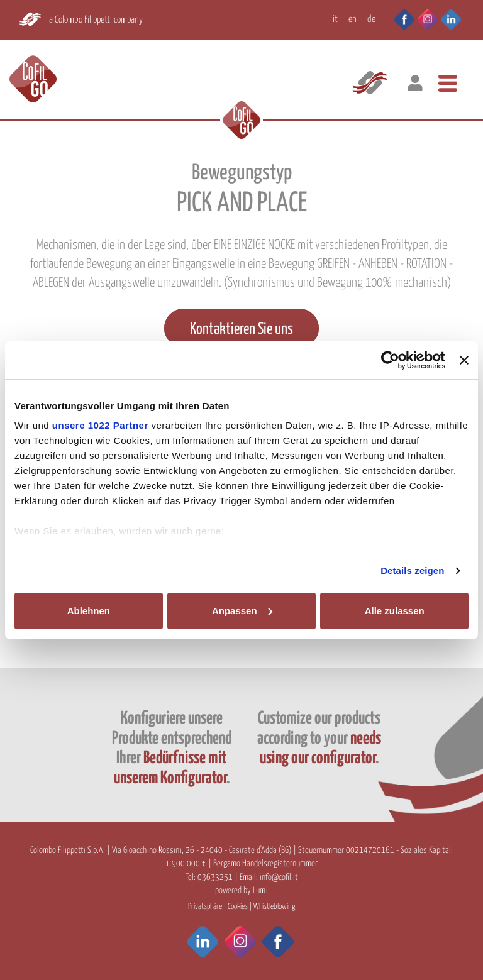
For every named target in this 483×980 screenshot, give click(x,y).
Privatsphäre (205, 907)
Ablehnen (89, 611)
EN (353, 19)
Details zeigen (412, 570)
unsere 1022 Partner (100, 425)
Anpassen (242, 611)
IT (335, 19)
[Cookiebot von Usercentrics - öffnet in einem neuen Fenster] (390, 360)
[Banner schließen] (464, 360)
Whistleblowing (274, 907)
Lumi (260, 891)
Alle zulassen (395, 611)
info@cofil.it (279, 878)
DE (371, 19)
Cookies (238, 907)
